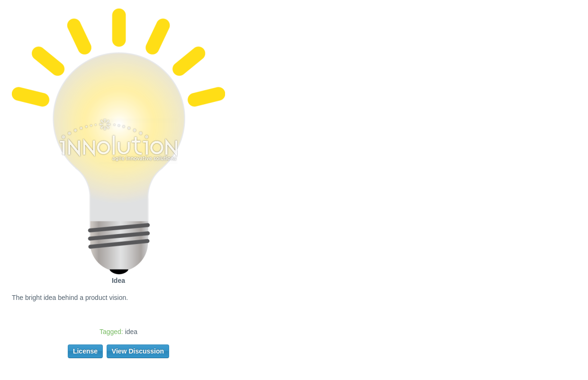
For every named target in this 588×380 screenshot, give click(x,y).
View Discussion (138, 351)
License (85, 351)
